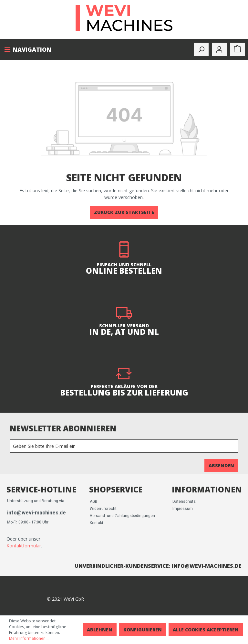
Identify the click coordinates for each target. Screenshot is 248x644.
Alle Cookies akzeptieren (206, 630)
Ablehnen (100, 630)
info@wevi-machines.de (36, 513)
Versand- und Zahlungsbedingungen (122, 516)
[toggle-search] (201, 49)
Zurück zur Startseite (124, 212)
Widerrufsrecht (103, 509)
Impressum (183, 509)
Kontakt (97, 523)
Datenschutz (184, 501)
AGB (94, 501)
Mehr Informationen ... (29, 638)
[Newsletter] (124, 446)
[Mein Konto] (219, 49)
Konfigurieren (143, 630)
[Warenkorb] (237, 49)
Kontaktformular (24, 546)
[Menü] (28, 49)
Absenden (221, 465)
